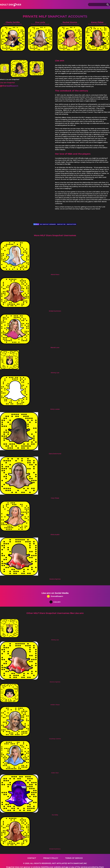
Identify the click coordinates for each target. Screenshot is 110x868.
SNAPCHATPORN (71, 224)
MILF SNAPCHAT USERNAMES (48, 224)
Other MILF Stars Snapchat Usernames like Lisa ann (55, 613)
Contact (32, 858)
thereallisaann (55, 597)
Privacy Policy (51, 858)
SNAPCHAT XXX (61, 224)
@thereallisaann (9, 86)
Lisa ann (55, 602)
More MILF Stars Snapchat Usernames (55, 235)
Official (36, 224)
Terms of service (74, 858)
